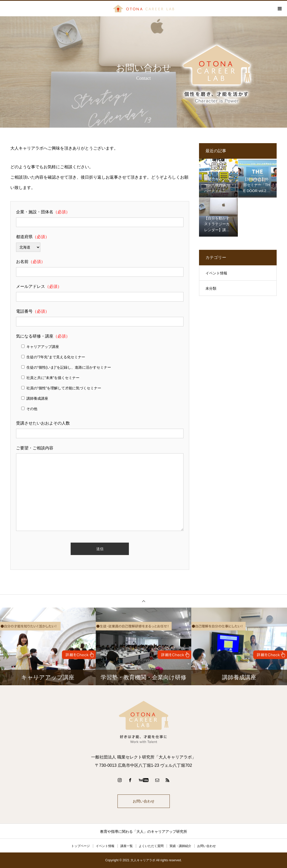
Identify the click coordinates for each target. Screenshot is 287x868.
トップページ (80, 846)
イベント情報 (216, 273)
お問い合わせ (144, 801)
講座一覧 (127, 846)
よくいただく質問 (151, 846)
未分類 (211, 288)
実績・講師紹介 (180, 846)
